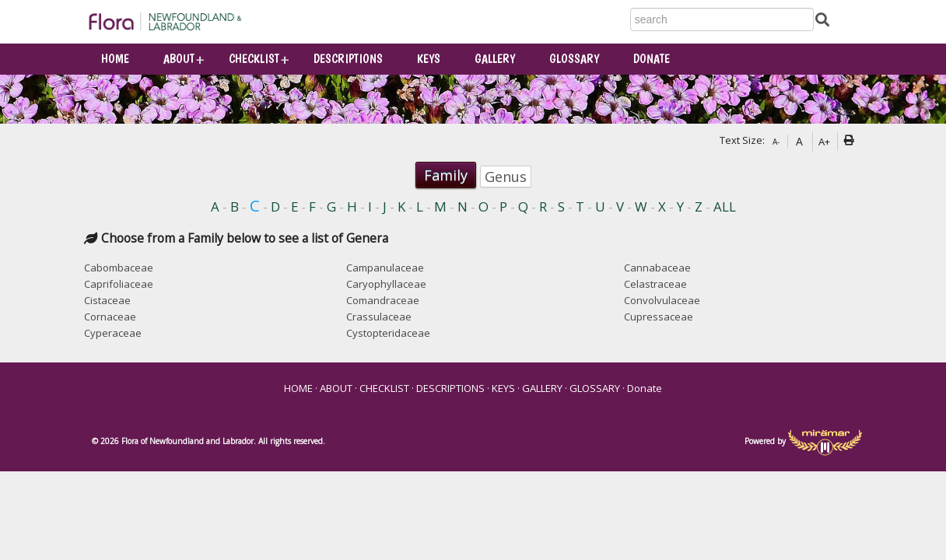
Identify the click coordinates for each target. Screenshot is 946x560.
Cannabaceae (657, 268)
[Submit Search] (822, 19)
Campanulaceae (385, 268)
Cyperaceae (113, 333)
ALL (725, 207)
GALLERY (495, 59)
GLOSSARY (574, 59)
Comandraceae (383, 300)
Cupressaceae (659, 317)
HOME (115, 59)
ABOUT (179, 59)
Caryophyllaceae (386, 284)
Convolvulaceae (662, 300)
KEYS (429, 59)
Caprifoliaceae (119, 284)
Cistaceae (107, 300)
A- (776, 142)
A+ (824, 142)
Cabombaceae (119, 268)
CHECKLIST (254, 59)
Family (446, 175)
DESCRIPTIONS (348, 59)
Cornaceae (110, 317)
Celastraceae (655, 284)
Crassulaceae (379, 317)
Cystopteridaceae (388, 333)
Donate (652, 59)
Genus (506, 177)
